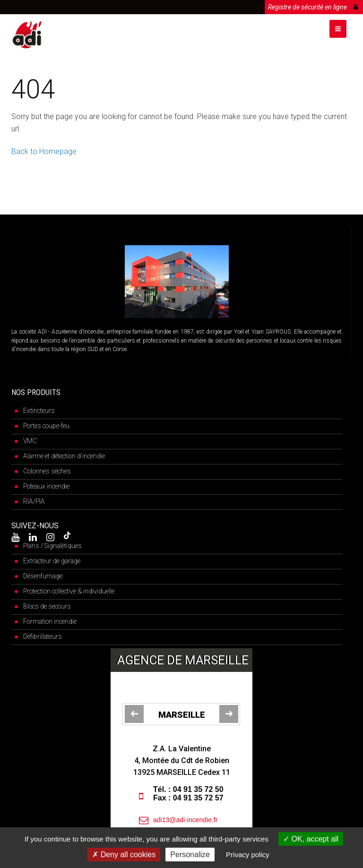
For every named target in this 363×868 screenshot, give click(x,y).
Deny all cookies (124, 855)
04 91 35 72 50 (198, 789)
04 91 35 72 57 (198, 798)
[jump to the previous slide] (134, 714)
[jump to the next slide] (229, 714)
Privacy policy (248, 855)
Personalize (190, 855)
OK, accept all (311, 839)
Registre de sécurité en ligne (313, 5)
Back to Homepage (44, 151)
